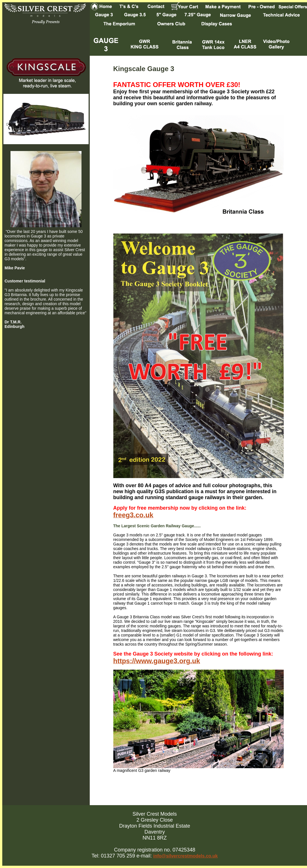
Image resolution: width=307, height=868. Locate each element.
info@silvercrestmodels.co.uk (185, 856)
